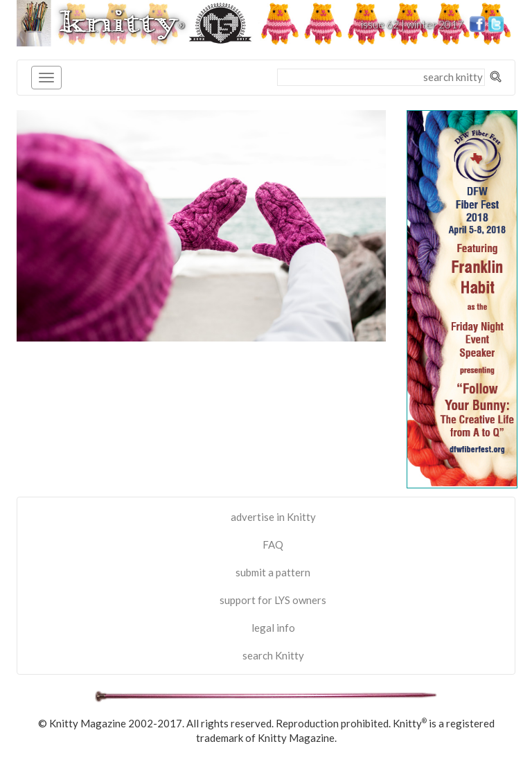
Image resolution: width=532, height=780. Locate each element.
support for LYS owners (273, 600)
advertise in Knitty (273, 517)
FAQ (273, 544)
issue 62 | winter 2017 (412, 24)
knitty (122, 22)
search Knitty (273, 655)
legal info (273, 628)
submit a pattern (273, 572)
